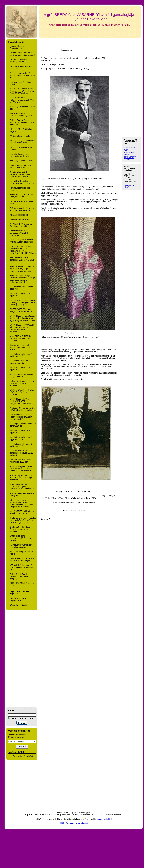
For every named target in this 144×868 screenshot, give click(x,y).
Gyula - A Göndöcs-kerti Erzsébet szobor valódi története (20, 529)
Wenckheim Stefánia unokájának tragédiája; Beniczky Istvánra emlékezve (22, 487)
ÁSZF (62, 823)
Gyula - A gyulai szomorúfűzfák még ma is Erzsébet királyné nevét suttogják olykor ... (23, 520)
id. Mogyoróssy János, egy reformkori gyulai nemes (21, 546)
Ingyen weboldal (104, 819)
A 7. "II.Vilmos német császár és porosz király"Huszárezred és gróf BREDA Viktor (22, 91)
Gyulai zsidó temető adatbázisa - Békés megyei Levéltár (21, 538)
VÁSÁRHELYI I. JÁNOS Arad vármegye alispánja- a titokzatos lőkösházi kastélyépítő (22, 328)
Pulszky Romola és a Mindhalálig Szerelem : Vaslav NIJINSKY (22, 122)
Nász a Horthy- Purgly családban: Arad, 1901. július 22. (22, 260)
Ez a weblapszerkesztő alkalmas (130, 153)
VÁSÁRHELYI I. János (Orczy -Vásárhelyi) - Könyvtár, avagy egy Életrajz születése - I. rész (23, 318)
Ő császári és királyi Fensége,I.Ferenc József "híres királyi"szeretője (20, 174)
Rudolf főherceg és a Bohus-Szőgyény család (22, 196)
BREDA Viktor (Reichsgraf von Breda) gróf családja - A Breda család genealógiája (23, 302)
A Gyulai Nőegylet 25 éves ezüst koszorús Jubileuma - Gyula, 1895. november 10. (21, 469)
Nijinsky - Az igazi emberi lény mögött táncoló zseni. (22, 142)
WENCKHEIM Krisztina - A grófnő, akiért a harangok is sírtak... (21, 567)
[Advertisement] (19, 659)
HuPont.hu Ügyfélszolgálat (22, 756)
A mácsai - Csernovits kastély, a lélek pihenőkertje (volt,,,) (22, 409)
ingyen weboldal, (130, 156)
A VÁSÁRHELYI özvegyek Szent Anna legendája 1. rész (22, 225)
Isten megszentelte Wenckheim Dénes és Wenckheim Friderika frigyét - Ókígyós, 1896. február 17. (22, 503)
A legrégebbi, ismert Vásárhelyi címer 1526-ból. (23, 425)
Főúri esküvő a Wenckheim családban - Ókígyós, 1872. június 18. (21, 453)
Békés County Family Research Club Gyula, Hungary (19, 576)
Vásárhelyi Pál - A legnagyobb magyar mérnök (22, 375)
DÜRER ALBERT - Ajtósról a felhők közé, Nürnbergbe (22, 560)
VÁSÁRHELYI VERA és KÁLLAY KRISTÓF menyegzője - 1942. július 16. (22, 401)
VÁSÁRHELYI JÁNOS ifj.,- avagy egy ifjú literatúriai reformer (21, 338)
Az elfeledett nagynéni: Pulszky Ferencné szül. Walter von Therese (23, 100)
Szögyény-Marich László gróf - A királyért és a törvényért (23, 209)
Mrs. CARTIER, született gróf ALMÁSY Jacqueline (22, 512)
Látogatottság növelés (129, 186)
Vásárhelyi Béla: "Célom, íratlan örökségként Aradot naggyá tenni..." (21, 417)
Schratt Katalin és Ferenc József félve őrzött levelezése (22, 182)
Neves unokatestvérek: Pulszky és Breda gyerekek (21, 115)
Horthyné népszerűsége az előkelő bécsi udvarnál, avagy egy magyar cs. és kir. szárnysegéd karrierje (22, 279)
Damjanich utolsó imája (20, 219)
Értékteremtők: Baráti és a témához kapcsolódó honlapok (23, 54)
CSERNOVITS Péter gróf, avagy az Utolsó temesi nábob (23, 310)
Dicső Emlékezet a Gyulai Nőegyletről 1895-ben (21, 461)
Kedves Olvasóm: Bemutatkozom (17, 47)
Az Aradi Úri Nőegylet (19, 215)
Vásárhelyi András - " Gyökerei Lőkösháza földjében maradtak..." (23, 392)
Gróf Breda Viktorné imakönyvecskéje (18, 61)
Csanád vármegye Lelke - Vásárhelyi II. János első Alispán (21, 347)
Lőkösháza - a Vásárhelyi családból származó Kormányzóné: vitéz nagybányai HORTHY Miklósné (23, 250)
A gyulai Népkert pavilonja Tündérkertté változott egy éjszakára (21, 478)
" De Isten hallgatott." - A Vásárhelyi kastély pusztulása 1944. (22, 75)
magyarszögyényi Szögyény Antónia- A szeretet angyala (22, 241)
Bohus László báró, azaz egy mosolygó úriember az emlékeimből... (22, 383)
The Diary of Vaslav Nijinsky (22, 161)
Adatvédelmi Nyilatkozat (77, 823)
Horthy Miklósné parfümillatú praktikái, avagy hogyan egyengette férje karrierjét (22, 269)
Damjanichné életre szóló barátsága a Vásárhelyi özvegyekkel (20, 233)
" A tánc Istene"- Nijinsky (20, 136)
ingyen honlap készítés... (129, 159)
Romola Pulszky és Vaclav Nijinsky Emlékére (21, 166)
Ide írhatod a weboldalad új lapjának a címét (21, 295)
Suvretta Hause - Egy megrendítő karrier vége (20, 155)
